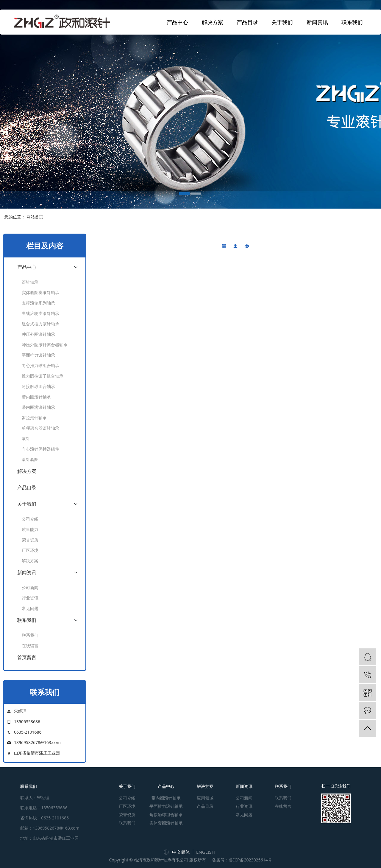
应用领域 (205, 798)
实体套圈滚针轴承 (166, 823)
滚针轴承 (30, 282)
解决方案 (213, 22)
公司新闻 (30, 587)
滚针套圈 (30, 459)
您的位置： (15, 217)
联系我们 (352, 22)
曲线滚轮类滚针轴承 (40, 313)
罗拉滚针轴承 (34, 418)
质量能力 (30, 529)
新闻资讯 (317, 22)
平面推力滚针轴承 (38, 355)
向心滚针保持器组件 (40, 449)
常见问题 (30, 608)
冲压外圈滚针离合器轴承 (45, 345)
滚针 (26, 438)
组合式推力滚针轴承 (40, 324)
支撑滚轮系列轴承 (38, 303)
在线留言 (30, 646)
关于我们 (282, 22)
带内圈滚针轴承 (36, 397)
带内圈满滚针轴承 (38, 407)
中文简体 (181, 852)
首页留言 (27, 657)
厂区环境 (30, 550)
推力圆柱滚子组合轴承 (43, 376)
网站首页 (35, 217)
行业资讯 (30, 598)
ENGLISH (206, 852)
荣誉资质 (30, 540)
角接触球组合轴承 (38, 386)
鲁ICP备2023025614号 (250, 860)
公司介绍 (30, 519)
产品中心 (177, 22)
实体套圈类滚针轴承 (40, 292)
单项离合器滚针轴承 (40, 428)
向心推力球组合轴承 (40, 365)
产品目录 (247, 22)
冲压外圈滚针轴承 (38, 334)
